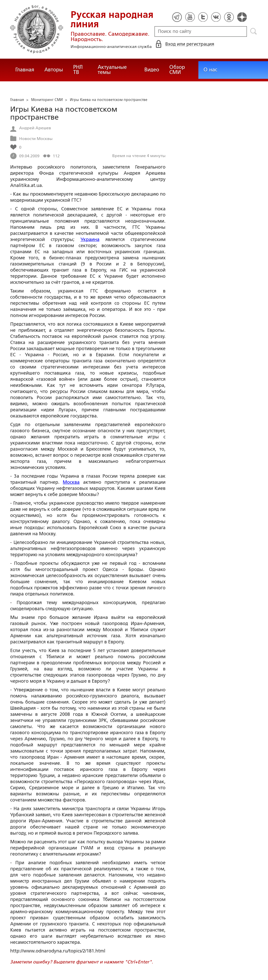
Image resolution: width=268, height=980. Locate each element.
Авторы (54, 70)
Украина (90, 239)
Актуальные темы (112, 70)
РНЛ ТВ (78, 70)
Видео (152, 70)
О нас (210, 70)
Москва (71, 482)
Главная (25, 70)
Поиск (254, 31)
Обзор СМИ (177, 70)
